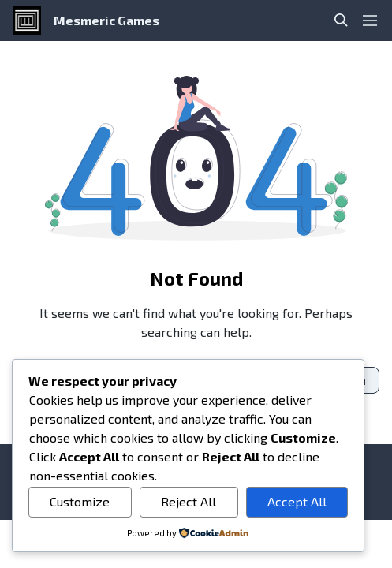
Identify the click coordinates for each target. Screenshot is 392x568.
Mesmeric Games (106, 20)
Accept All (297, 501)
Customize (80, 501)
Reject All (189, 501)
